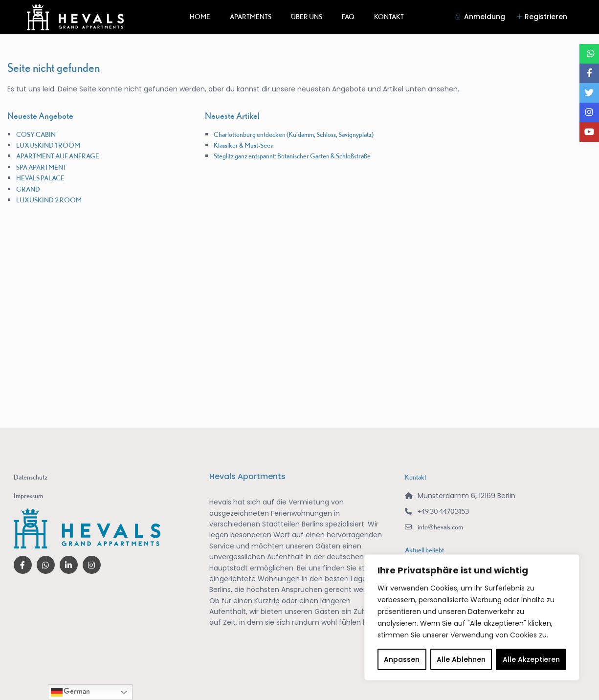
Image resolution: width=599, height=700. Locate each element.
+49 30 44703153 (443, 511)
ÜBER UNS (307, 17)
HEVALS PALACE (40, 178)
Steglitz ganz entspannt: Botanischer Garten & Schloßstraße (292, 156)
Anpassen (402, 659)
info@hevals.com (440, 527)
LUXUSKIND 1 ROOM (48, 145)
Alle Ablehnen (461, 659)
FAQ (348, 17)
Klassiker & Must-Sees (243, 145)
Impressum (28, 496)
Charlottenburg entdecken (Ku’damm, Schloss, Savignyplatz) (294, 134)
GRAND (28, 189)
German (70, 692)
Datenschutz (31, 477)
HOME (200, 17)
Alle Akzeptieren (531, 659)
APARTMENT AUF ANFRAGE (58, 156)
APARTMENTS (251, 17)
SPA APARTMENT (41, 167)
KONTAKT (389, 17)
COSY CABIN (36, 134)
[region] (472, 617)
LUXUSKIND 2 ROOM (49, 200)
